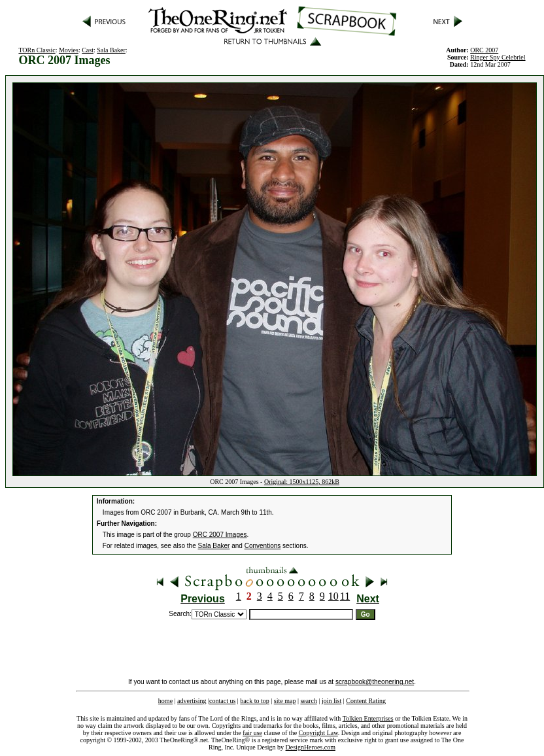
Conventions (263, 546)
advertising (192, 701)
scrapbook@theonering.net (375, 682)
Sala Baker (111, 50)
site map (285, 701)
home (165, 701)
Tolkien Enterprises (368, 718)
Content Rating (366, 701)
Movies (69, 50)
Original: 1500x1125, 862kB (302, 482)
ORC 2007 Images (220, 535)
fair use (252, 733)
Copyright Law (318, 733)
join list (331, 701)
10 (333, 596)
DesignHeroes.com (311, 747)
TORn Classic (37, 50)
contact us (222, 701)
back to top (254, 701)
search (309, 701)
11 (345, 596)
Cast (88, 50)
